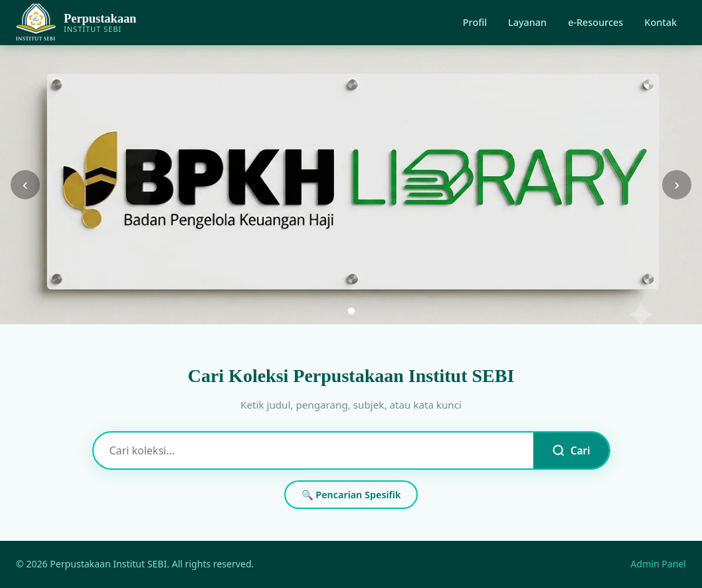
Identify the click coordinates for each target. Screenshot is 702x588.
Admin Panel (659, 564)
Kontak (660, 22)
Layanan (527, 22)
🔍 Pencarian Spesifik (351, 495)
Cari (571, 450)
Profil (475, 22)
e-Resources (595, 22)
